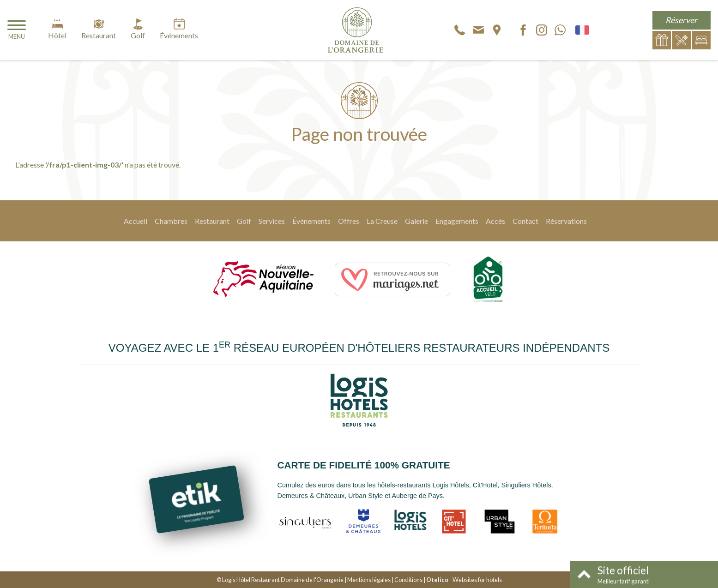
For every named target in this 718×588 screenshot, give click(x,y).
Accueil (136, 221)
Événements (311, 221)
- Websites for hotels (464, 580)
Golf (244, 221)
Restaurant (212, 221)
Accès (495, 221)
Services (272, 221)
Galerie (416, 221)
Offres (349, 221)
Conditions (408, 580)
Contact (525, 221)
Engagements (457, 221)
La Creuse (382, 221)
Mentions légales (369, 580)
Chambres (171, 221)
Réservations (566, 221)
